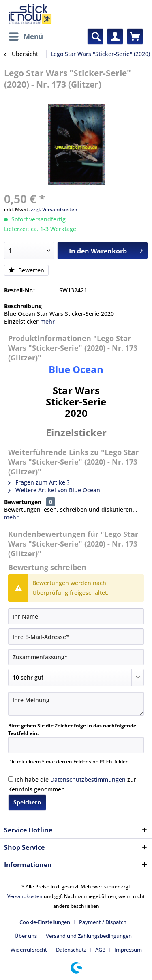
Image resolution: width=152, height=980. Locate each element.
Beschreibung (23, 306)
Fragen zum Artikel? (39, 482)
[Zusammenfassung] (76, 657)
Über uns (26, 936)
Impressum (128, 950)
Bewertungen (23, 502)
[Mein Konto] (115, 36)
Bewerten (26, 270)
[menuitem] (26, 36)
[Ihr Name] (76, 616)
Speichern (27, 802)
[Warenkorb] (135, 36)
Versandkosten (25, 896)
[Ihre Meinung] (76, 704)
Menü (26, 35)
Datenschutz (71, 950)
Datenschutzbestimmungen (88, 779)
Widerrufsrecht (29, 950)
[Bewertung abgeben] (76, 678)
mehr (47, 321)
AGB (100, 950)
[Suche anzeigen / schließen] (95, 36)
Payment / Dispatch (103, 922)
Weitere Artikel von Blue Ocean (54, 490)
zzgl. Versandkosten (54, 209)
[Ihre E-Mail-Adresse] (76, 637)
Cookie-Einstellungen (45, 922)
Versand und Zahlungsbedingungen (89, 936)
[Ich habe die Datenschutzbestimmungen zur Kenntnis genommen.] (11, 779)
